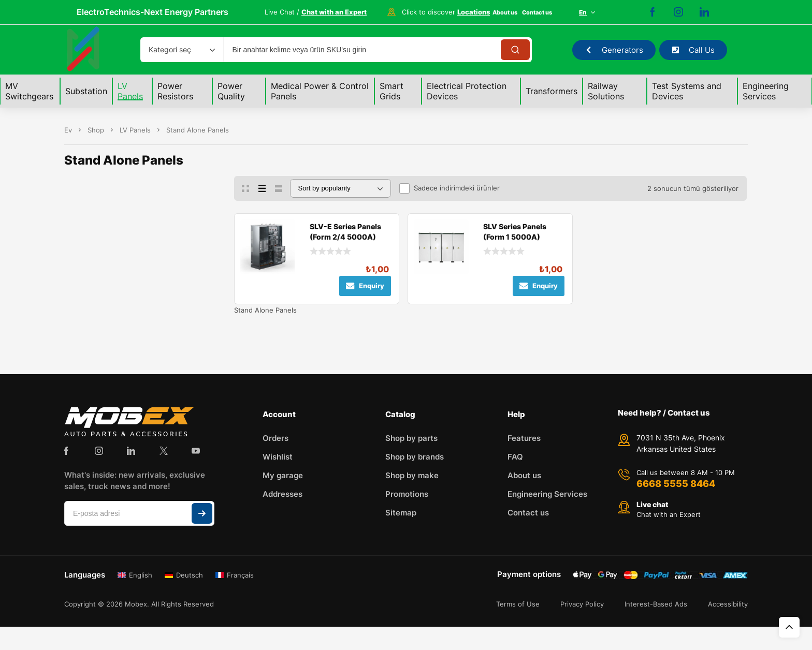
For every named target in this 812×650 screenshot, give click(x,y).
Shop (96, 130)
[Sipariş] (340, 188)
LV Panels (135, 130)
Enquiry (365, 286)
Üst (789, 627)
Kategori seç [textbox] (170, 49)
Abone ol (202, 513)
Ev (68, 130)
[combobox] (182, 50)
